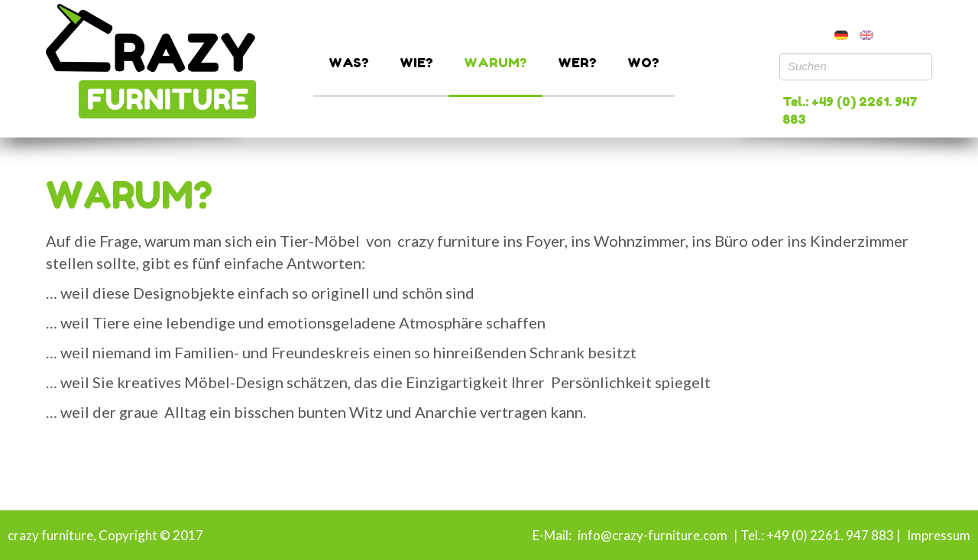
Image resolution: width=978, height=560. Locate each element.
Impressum (939, 535)
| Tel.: (748, 535)
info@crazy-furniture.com (651, 535)
